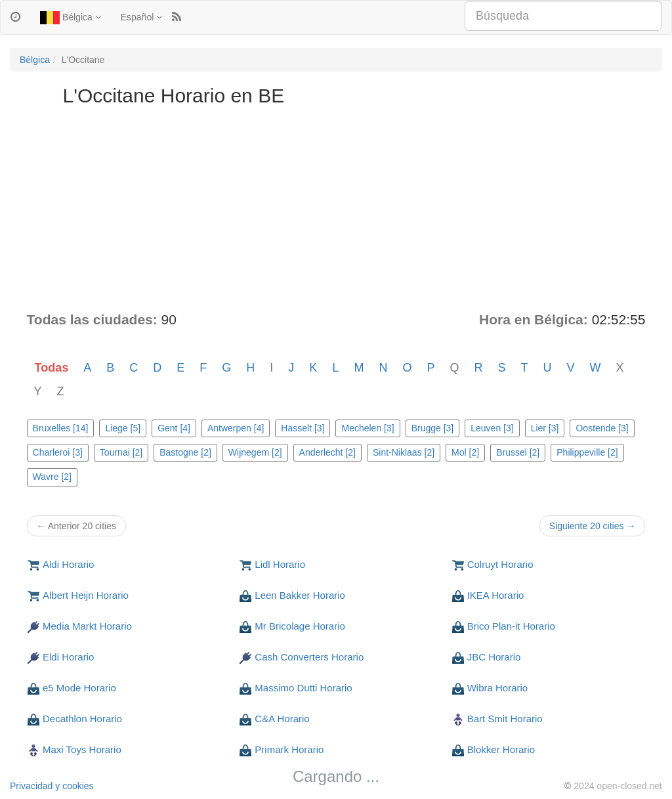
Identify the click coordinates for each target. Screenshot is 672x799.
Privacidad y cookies (52, 786)
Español (141, 17)
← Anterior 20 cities (76, 526)
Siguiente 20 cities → (593, 526)
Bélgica (71, 18)
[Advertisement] (336, 211)
